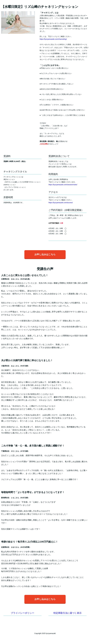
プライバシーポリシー (22, 613)
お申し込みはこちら (45, 254)
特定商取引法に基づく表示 (67, 613)
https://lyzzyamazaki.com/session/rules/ (63, 185)
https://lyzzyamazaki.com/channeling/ (53, 39)
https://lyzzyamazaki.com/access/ (61, 203)
